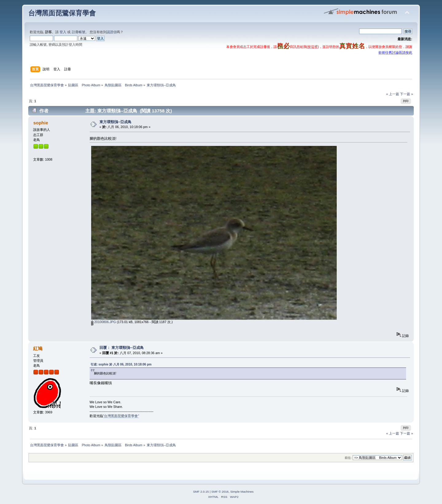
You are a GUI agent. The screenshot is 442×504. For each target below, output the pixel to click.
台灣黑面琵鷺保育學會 (62, 13)
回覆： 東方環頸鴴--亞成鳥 (122, 348)
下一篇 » (406, 94)
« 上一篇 (393, 94)
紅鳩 (38, 348)
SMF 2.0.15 (201, 492)
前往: (348, 458)
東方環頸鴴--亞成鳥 (115, 122)
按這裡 (313, 47)
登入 (63, 32)
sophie (41, 123)
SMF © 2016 (220, 492)
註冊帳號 (79, 32)
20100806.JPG (104, 322)
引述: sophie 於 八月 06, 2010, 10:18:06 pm (121, 364)
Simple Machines (242, 492)
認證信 (112, 32)
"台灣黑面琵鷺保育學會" (121, 416)
